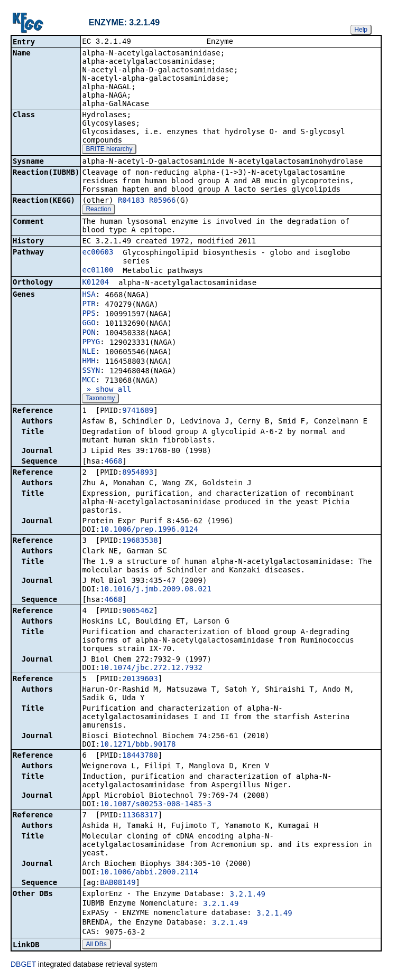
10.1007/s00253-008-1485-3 (156, 805)
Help (361, 30)
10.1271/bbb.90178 (138, 745)
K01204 (95, 283)
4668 (114, 462)
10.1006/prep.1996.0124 (149, 530)
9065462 (138, 611)
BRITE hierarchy (109, 150)
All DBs (96, 945)
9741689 (138, 411)
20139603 (140, 680)
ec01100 (98, 271)
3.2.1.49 (248, 895)
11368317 (140, 816)
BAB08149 (118, 883)
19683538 (140, 541)
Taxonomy (100, 399)
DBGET (23, 965)
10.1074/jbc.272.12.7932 (151, 668)
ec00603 (98, 253)
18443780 (140, 756)
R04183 (131, 201)
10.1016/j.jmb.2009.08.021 (156, 590)
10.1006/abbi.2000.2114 (149, 873)
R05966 (163, 201)
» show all (107, 390)
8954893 (138, 473)
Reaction (98, 210)
